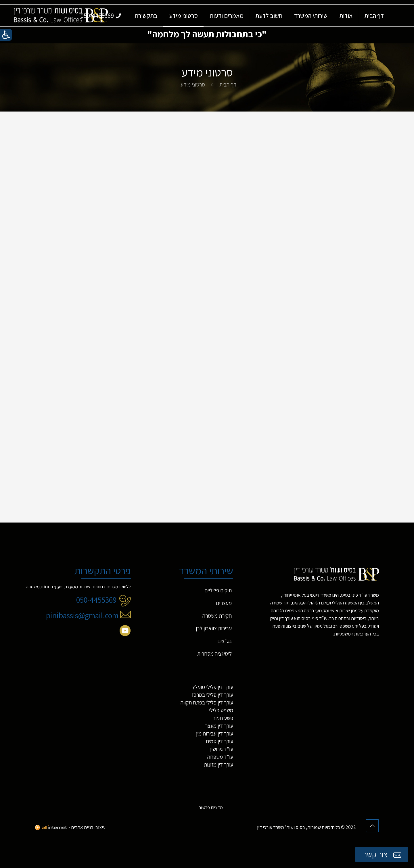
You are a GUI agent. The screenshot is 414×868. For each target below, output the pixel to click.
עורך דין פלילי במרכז (212, 696)
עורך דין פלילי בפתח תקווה (207, 703)
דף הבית (228, 85)
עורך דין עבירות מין (215, 734)
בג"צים (225, 642)
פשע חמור (223, 719)
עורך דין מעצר (219, 727)
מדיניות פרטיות (211, 808)
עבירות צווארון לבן (214, 629)
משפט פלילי (221, 711)
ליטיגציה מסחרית (214, 654)
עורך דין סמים (220, 742)
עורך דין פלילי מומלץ (213, 688)
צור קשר (383, 855)
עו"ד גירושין (222, 750)
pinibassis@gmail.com (88, 616)
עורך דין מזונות (218, 765)
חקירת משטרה (217, 617)
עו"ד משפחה (220, 758)
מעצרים (224, 604)
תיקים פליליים (218, 591)
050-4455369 (103, 601)
